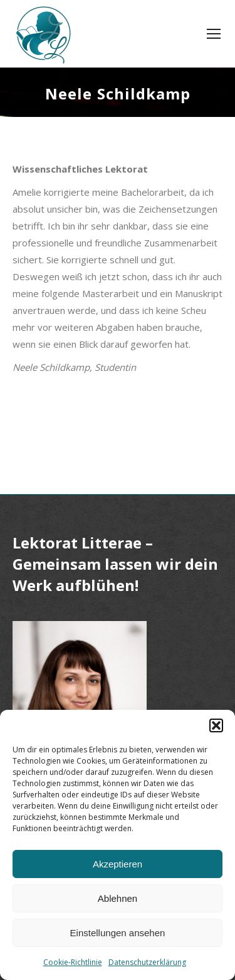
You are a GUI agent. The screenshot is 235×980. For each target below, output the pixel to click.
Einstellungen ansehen (118, 933)
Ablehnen (118, 898)
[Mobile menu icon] (214, 34)
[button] (216, 725)
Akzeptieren (118, 864)
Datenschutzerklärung (147, 962)
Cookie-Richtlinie (73, 962)
